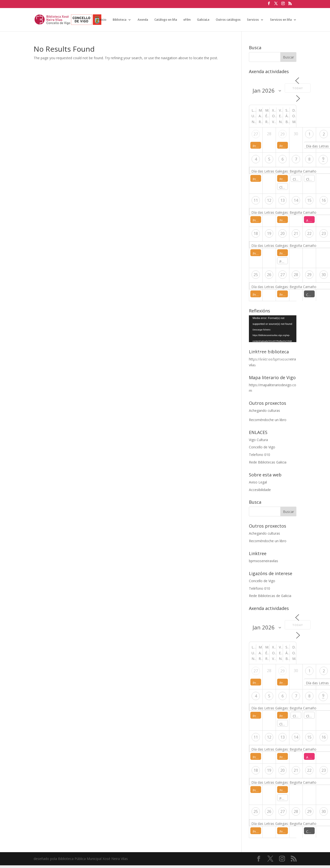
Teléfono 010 (259, 588)
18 (256, 233)
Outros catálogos (228, 20)
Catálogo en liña (166, 20)
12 (269, 200)
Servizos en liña (281, 20)
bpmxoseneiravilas (264, 561)
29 (283, 134)
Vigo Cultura (258, 440)
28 (296, 275)
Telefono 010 (259, 455)
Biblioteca (120, 20)
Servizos (253, 20)
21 (296, 233)
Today (298, 88)
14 (296, 200)
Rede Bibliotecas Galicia (268, 462)
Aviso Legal (258, 482)
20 (283, 233)
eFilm (187, 20)
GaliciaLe (203, 20)
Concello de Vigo (262, 447)
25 (256, 275)
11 (256, 200)
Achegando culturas (264, 410)
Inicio (103, 20)
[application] (273, 329)
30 (324, 275)
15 (309, 200)
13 (283, 200)
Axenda (143, 20)
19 (269, 233)
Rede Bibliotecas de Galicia (270, 596)
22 (309, 233)
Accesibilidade (260, 490)
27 (256, 134)
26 (269, 275)
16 (324, 200)
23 (324, 233)
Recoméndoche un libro (268, 420)
